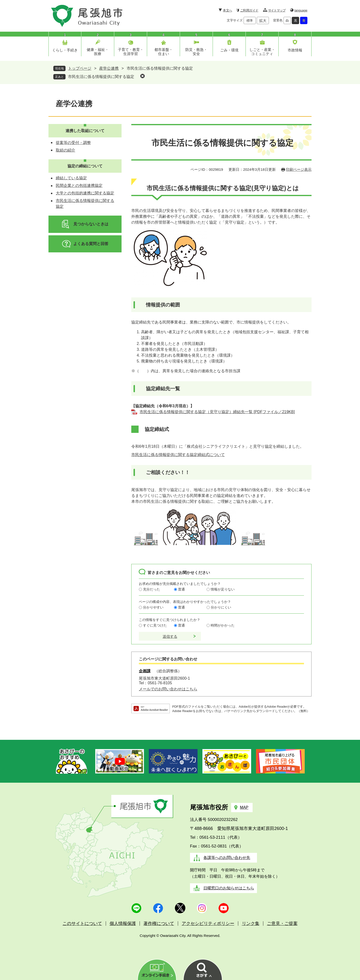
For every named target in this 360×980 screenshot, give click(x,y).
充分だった (152, 589)
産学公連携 (109, 68)
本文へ (227, 10)
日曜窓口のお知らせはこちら (229, 888)
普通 (181, 589)
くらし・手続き (65, 50)
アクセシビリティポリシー (208, 923)
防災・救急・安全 (196, 52)
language (301, 10)
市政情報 (295, 50)
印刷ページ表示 (299, 169)
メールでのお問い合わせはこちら (168, 689)
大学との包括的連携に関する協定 (85, 193)
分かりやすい (153, 607)
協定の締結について (85, 166)
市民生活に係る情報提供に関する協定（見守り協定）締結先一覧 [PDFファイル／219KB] (217, 412)
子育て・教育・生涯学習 (131, 52)
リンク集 (251, 923)
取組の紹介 (66, 150)
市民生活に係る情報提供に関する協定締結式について (178, 455)
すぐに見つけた (155, 625)
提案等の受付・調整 (73, 143)
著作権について (159, 923)
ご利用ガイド (249, 10)
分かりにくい (221, 607)
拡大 (263, 21)
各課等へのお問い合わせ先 (227, 858)
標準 (250, 21)
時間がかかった (223, 625)
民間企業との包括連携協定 (79, 186)
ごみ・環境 (229, 50)
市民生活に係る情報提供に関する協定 (101, 77)
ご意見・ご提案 (282, 923)
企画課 (145, 671)
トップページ (80, 68)
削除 (142, 76)
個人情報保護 (123, 923)
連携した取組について (85, 131)
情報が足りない (223, 589)
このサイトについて (82, 923)
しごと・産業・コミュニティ (262, 52)
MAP (244, 807)
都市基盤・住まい (164, 52)
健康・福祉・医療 (98, 52)
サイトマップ (277, 10)
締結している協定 (71, 178)
